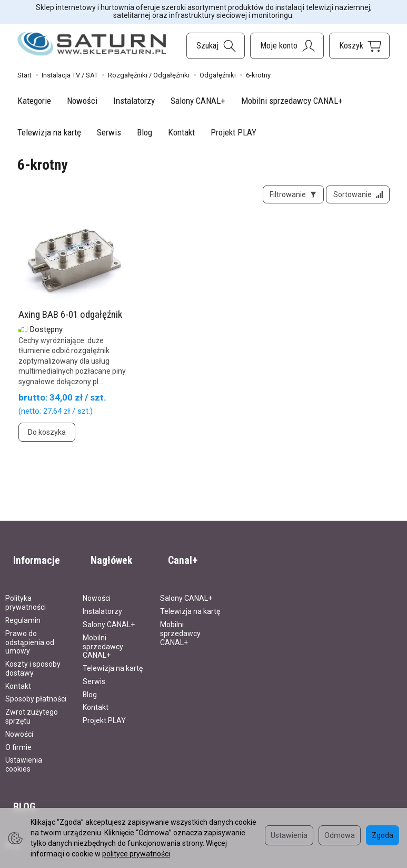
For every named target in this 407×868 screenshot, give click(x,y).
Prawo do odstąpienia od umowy (30, 631)
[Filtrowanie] (281, 199)
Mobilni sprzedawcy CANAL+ (292, 101)
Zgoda (383, 835)
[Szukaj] (216, 46)
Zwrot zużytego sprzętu (32, 706)
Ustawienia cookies (24, 754)
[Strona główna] (92, 44)
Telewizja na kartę (49, 132)
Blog (145, 132)
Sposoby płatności (36, 688)
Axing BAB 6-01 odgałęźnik (70, 322)
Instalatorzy (134, 101)
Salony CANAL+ (198, 101)
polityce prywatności (136, 854)
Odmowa (340, 835)
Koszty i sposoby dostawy (33, 658)
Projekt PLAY (234, 132)
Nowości (82, 101)
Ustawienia (289, 835)
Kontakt (181, 132)
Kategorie (34, 101)
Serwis (109, 132)
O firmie (18, 736)
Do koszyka (47, 441)
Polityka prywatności (26, 592)
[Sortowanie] (354, 199)
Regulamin (23, 610)
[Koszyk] (359, 46)
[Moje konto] (287, 46)
